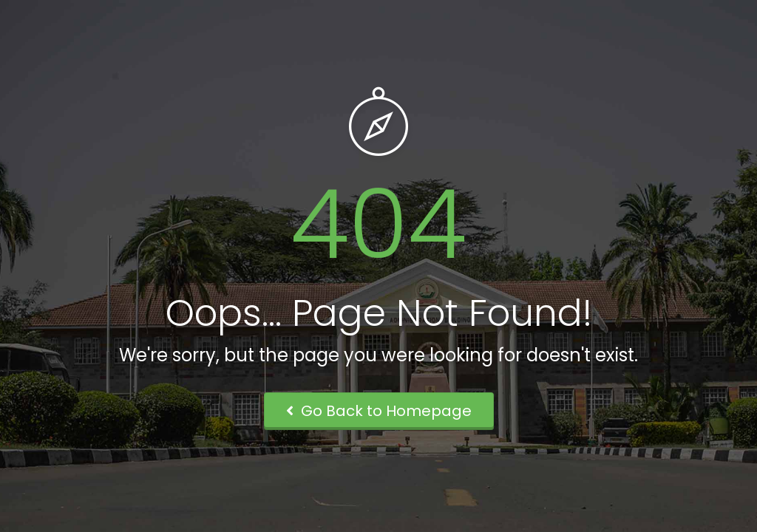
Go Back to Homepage (379, 411)
